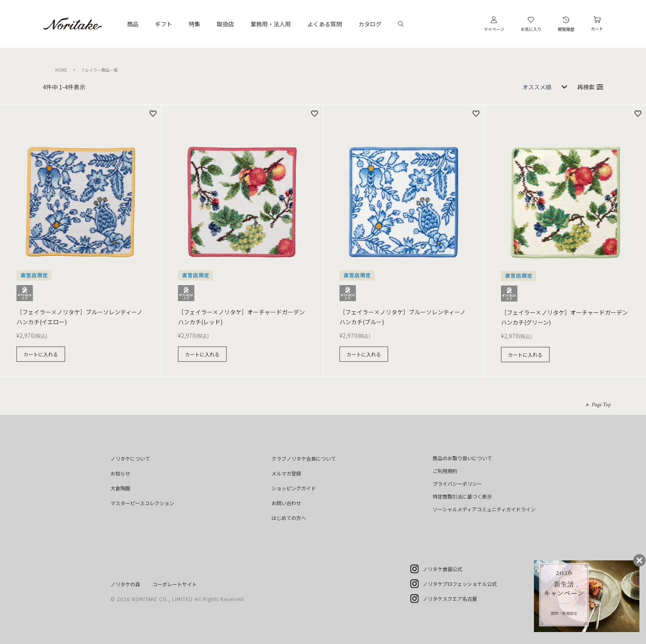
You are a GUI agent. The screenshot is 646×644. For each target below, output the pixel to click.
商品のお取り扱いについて (462, 458)
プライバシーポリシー (457, 484)
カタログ (370, 24)
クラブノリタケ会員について (304, 458)
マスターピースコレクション (142, 503)
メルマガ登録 (286, 473)
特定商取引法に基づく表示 (462, 496)
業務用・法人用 (271, 24)
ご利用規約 (445, 471)
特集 (194, 24)
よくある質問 (325, 24)
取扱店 (225, 24)
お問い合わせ (286, 503)
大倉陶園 (120, 488)
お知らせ (120, 473)
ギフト (164, 24)
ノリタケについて (130, 458)
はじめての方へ (289, 518)
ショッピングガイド (294, 488)
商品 (133, 24)
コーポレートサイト (175, 584)
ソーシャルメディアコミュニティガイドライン (484, 509)
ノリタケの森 (125, 584)
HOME (61, 70)
